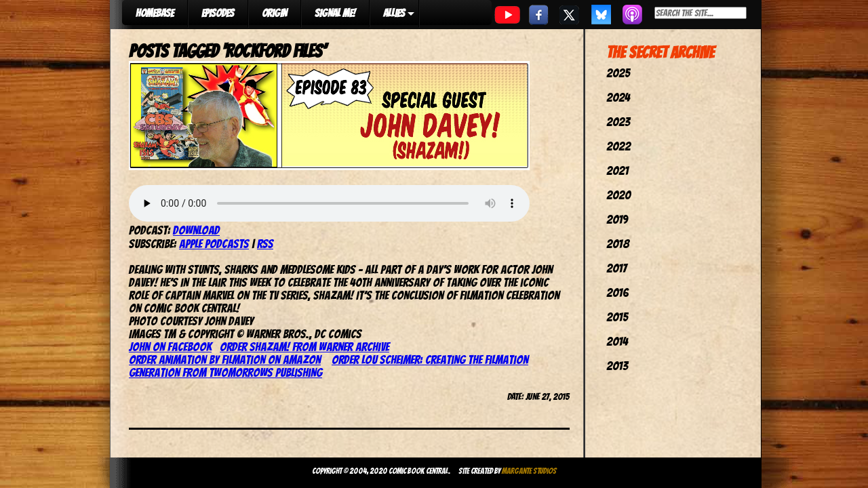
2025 (618, 73)
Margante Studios (529, 471)
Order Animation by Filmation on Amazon (225, 360)
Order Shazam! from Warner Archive (304, 347)
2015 (617, 317)
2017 (616, 268)
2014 (617, 341)
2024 (618, 97)
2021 (617, 170)
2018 (618, 244)
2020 (618, 195)
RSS (265, 244)
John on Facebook (170, 347)
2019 (617, 219)
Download (196, 230)
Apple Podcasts (214, 244)
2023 (618, 122)
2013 (617, 366)
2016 (617, 292)
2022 (618, 146)
